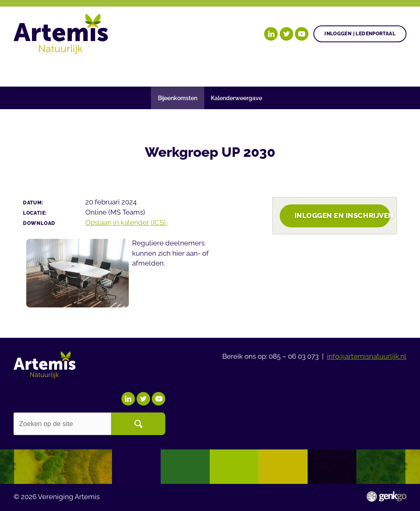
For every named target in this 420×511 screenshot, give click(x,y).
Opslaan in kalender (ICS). (126, 222)
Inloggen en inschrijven (342, 215)
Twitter (286, 34)
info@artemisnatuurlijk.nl (367, 356)
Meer (375, 70)
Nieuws (293, 70)
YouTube (302, 34)
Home (23, 70)
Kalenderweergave (236, 98)
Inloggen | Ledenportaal (360, 33)
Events (334, 70)
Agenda (251, 70)
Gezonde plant (195, 70)
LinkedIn (271, 34)
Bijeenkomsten (178, 98)
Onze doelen (64, 70)
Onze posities (127, 70)
